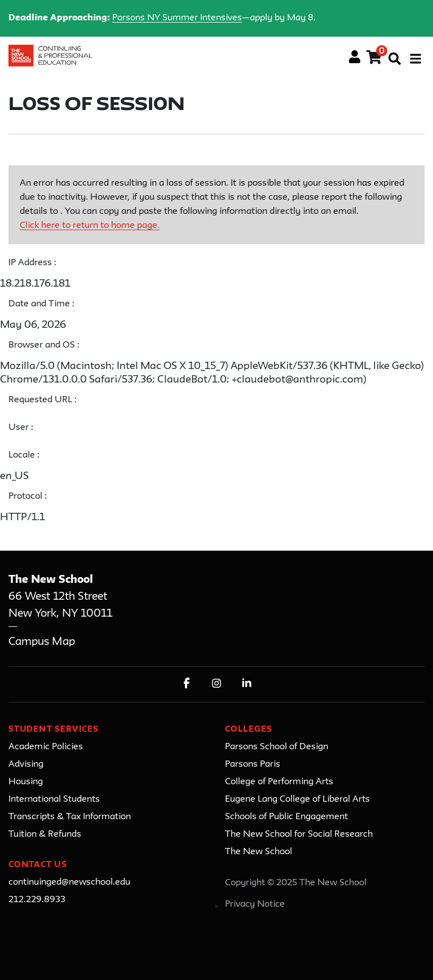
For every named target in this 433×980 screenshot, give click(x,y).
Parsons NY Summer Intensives (177, 18)
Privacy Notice (255, 904)
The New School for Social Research (299, 834)
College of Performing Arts (279, 782)
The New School (259, 852)
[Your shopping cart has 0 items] (375, 59)
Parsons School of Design (277, 747)
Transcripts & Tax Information (70, 817)
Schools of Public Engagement (286, 817)
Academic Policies (46, 747)
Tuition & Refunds (45, 834)
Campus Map (42, 642)
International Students (54, 799)
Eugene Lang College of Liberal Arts (297, 799)
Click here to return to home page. (90, 226)
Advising (26, 764)
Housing (26, 782)
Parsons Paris (253, 764)
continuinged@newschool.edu (69, 882)
